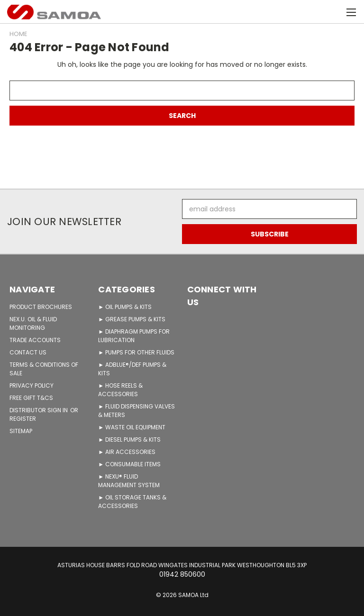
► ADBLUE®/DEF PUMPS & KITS (132, 369)
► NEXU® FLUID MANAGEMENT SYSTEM (129, 481)
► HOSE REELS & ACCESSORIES (120, 390)
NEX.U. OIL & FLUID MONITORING (33, 323)
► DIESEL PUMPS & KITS (129, 439)
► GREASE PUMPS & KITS (132, 319)
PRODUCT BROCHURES (41, 307)
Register (23, 419)
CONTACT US (28, 352)
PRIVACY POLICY (32, 385)
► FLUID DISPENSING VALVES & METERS (136, 411)
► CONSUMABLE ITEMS (129, 464)
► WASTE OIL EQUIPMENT (132, 427)
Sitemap (21, 431)
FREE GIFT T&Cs (31, 398)
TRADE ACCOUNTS (35, 340)
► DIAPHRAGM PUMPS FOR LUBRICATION (134, 336)
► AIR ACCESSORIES (127, 452)
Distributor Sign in (39, 410)
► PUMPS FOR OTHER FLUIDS (136, 352)
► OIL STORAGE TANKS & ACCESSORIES (132, 502)
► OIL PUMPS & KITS (125, 307)
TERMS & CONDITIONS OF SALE (44, 369)
